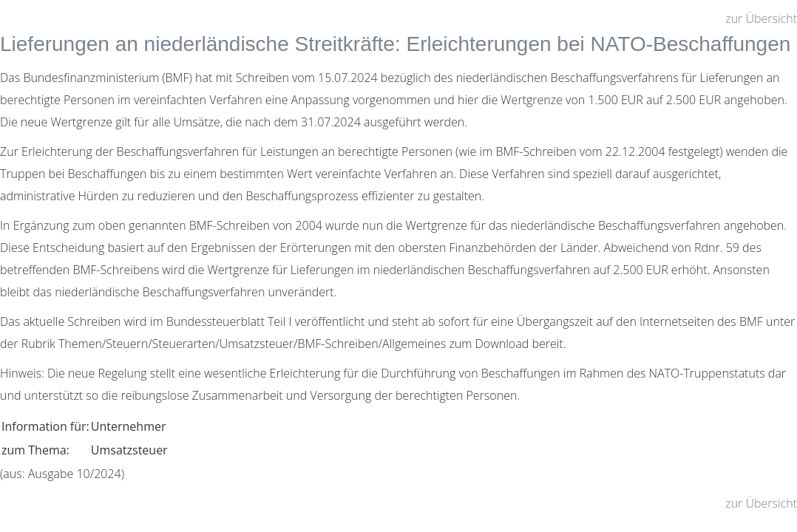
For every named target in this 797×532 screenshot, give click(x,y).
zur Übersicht (761, 18)
